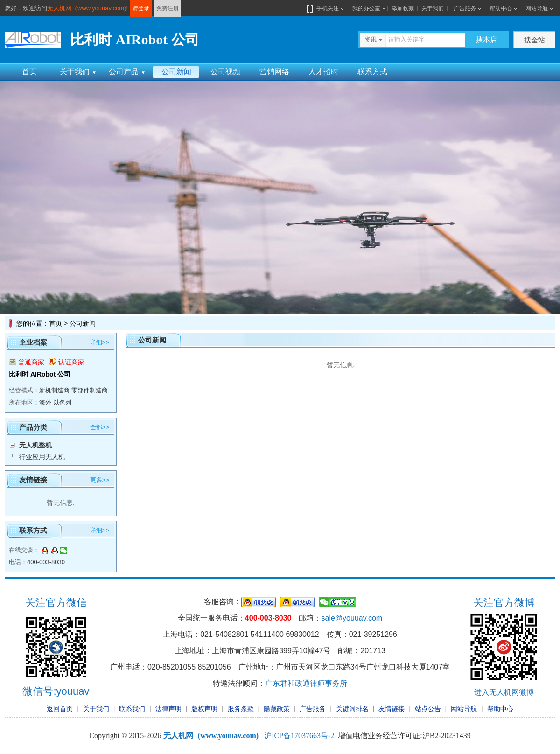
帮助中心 (501, 8)
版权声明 (204, 709)
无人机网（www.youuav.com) (87, 8)
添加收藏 (403, 8)
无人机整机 (35, 445)
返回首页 (60, 709)
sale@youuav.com (352, 618)
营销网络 (274, 72)
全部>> (100, 427)
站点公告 (428, 709)
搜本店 (486, 39)
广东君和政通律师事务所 (306, 683)
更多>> (100, 480)
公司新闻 (176, 72)
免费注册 (168, 8)
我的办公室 (366, 8)
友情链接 (392, 709)
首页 (29, 72)
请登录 (141, 8)
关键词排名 (352, 709)
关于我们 (433, 8)
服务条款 (241, 709)
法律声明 (168, 709)
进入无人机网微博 (504, 692)
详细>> (100, 342)
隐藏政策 (277, 709)
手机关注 (326, 8)
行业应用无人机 (42, 457)
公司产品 (127, 72)
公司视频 (225, 72)
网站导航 (537, 8)
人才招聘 (323, 72)
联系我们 (132, 709)
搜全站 (535, 40)
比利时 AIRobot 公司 (40, 374)
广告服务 (465, 8)
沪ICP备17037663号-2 (299, 736)
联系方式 (372, 72)
